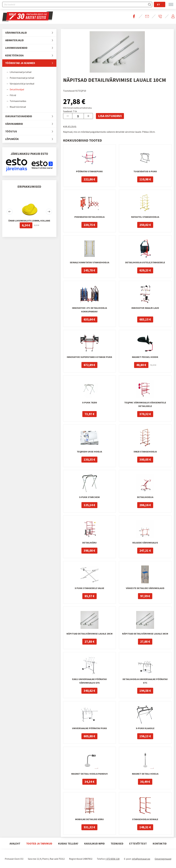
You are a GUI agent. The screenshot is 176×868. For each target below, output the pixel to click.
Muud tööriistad (18, 107)
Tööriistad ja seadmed (31, 63)
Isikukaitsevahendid (31, 116)
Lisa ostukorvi (110, 116)
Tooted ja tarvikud (39, 844)
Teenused (117, 844)
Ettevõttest (138, 844)
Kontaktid (160, 844)
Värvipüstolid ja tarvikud (22, 84)
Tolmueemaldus (18, 101)
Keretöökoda (31, 55)
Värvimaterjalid (31, 33)
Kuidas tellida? (68, 844)
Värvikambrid (31, 124)
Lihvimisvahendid (31, 48)
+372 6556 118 (112, 859)
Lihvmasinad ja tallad (21, 72)
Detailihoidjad (17, 89)
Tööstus (31, 131)
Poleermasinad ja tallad (22, 78)
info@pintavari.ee (141, 859)
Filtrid (13, 95)
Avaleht (15, 844)
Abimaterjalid (31, 40)
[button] (10, 212)
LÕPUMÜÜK (31, 139)
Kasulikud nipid (94, 844)
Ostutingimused (163, 859)
